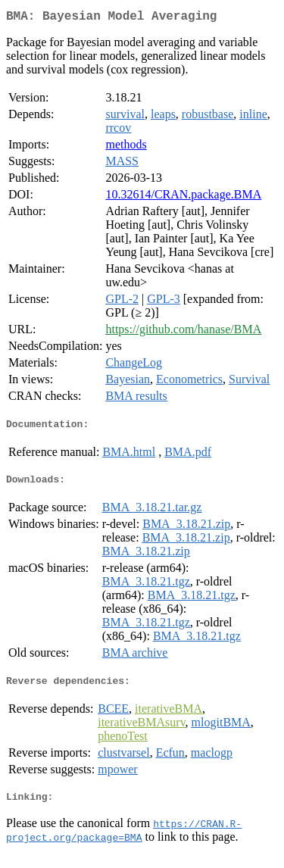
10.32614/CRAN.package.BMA (183, 197)
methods (126, 147)
